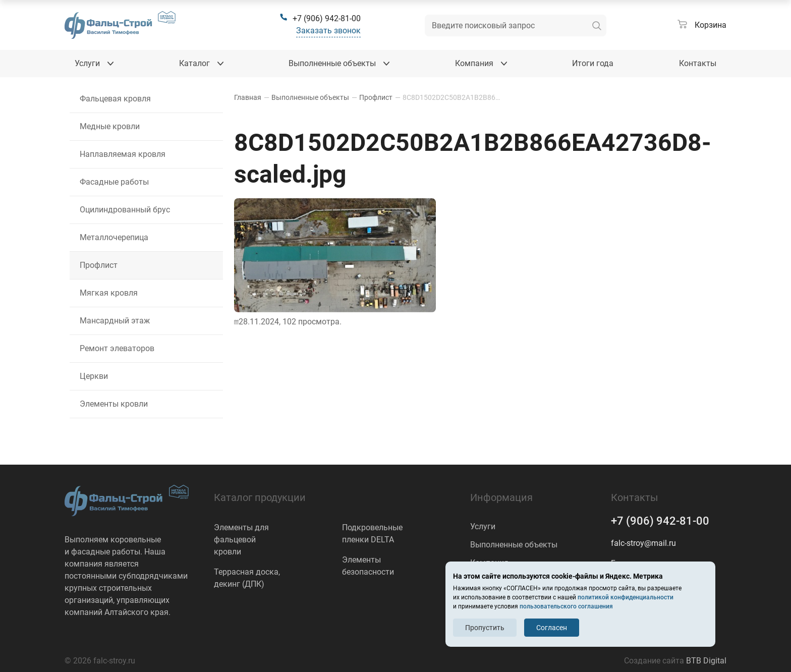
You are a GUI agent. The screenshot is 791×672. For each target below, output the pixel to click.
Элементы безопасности (368, 566)
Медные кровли (110, 126)
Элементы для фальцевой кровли (241, 540)
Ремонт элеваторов (117, 348)
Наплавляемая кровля (123, 154)
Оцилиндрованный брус (125, 210)
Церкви (94, 376)
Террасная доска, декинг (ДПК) (247, 578)
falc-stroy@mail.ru (643, 543)
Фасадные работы (114, 182)
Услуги (483, 526)
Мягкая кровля (109, 293)
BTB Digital (706, 661)
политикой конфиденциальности (626, 597)
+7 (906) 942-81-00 (660, 521)
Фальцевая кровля (115, 99)
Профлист (99, 265)
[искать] (597, 25)
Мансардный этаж (115, 321)
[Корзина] (702, 25)
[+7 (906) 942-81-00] (320, 19)
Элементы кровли (114, 404)
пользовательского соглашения (566, 606)
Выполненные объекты (514, 545)
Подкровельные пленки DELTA (372, 534)
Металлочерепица (114, 237)
